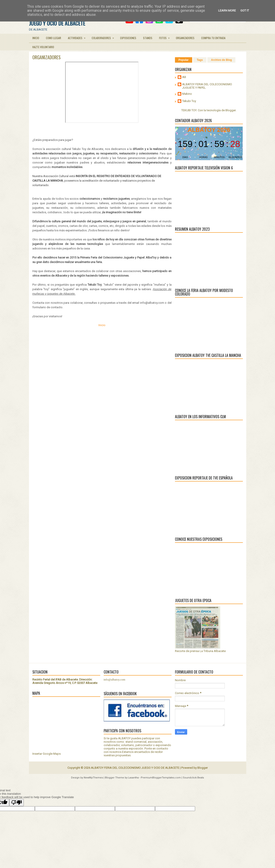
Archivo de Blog (221, 60)
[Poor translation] (17, 803)
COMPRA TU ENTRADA (213, 38)
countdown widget (209, 143)
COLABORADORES (104, 37)
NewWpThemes (93, 778)
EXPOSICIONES (128, 38)
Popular (184, 60)
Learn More (227, 11)
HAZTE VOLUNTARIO (43, 47)
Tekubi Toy (189, 101)
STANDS (148, 38)
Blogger (231, 110)
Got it (245, 11)
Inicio (102, 325)
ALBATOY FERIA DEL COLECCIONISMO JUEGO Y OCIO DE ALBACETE (135, 768)
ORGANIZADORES (185, 38)
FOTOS (166, 37)
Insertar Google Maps (47, 754)
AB (184, 77)
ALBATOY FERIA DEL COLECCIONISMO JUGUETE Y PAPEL (207, 86)
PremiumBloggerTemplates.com (161, 778)
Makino (187, 94)
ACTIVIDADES (78, 37)
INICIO (36, 38)
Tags (200, 60)
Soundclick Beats (193, 778)
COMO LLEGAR (54, 38)
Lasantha (133, 778)
